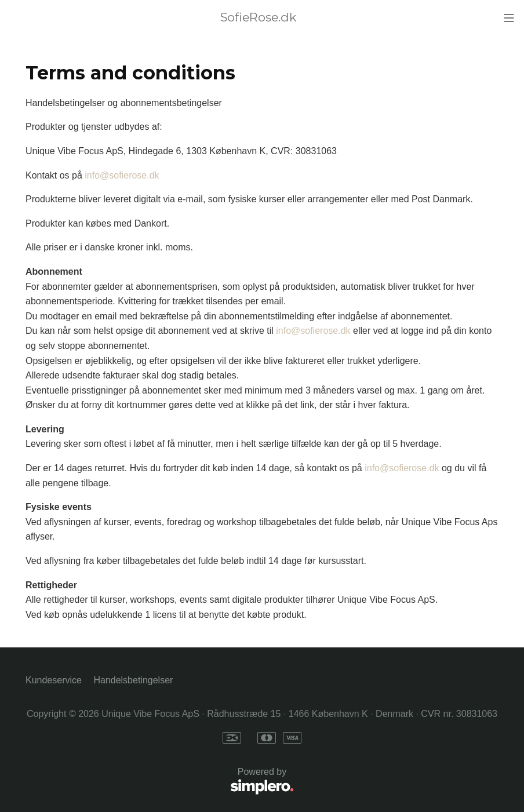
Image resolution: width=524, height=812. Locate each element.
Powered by (160, 782)
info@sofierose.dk (122, 175)
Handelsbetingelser (133, 680)
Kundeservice (54, 680)
